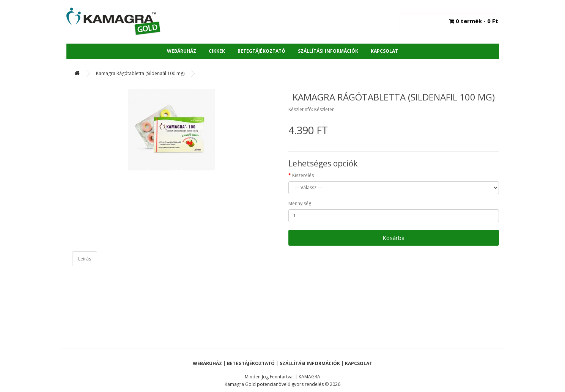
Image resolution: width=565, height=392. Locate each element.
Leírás (85, 259)
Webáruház (182, 51)
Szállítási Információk (328, 51)
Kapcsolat (384, 51)
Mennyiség (300, 203)
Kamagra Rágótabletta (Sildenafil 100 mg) (140, 73)
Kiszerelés (303, 175)
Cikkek (217, 51)
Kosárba (393, 238)
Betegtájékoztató (261, 51)
